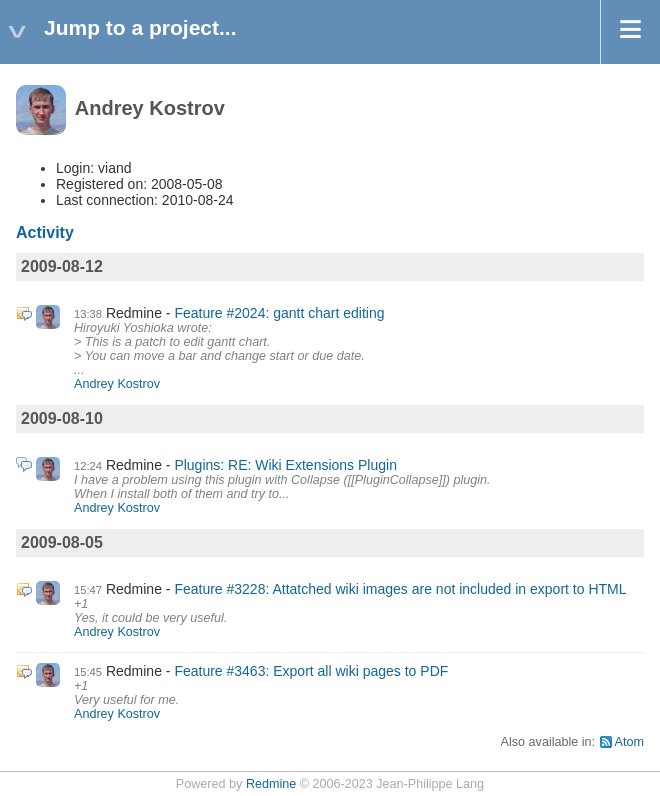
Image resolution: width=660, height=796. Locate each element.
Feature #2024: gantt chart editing (279, 313)
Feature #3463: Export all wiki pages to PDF (311, 671)
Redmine (271, 784)
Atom (629, 742)
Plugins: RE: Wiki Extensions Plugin (285, 465)
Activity (45, 232)
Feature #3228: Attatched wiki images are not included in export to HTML (400, 589)
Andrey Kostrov (117, 384)
